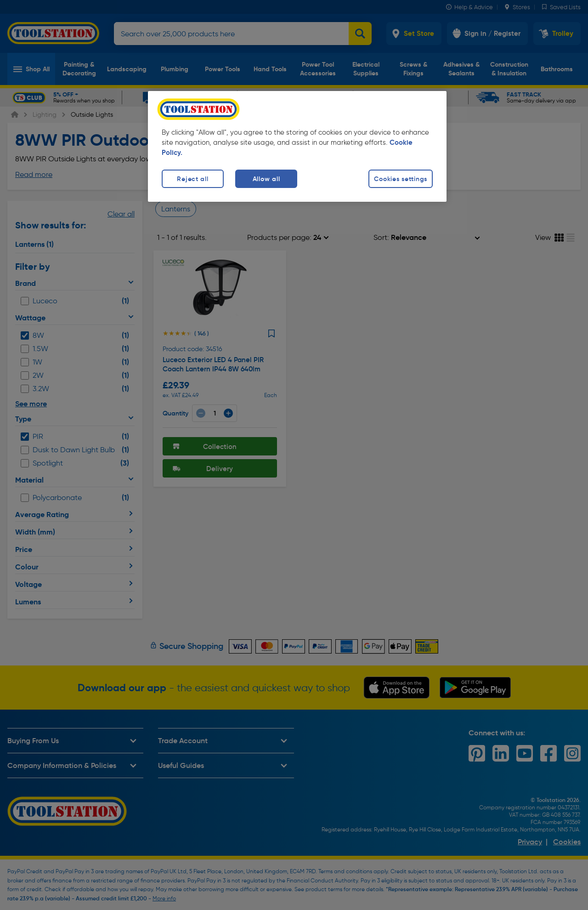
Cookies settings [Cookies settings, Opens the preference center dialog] (401, 179)
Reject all (192, 179)
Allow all (266, 179)
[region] (297, 146)
